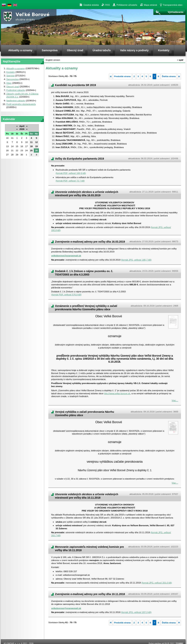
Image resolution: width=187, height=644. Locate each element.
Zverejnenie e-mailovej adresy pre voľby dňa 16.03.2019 (90, 242)
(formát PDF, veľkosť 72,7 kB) (70, 181)
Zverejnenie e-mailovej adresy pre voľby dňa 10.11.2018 (90, 594)
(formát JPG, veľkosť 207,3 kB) (136, 612)
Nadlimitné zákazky (16, 100)
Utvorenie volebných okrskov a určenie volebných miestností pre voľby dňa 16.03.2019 (87, 194)
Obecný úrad (13, 87)
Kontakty (10, 72)
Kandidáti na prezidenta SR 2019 (75, 85)
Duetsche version (9, 5)
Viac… (175, 400)
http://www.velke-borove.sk (117, 393)
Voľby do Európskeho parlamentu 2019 (79, 159)
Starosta (10, 76)
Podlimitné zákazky (16, 90)
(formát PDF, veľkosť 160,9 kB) (71, 173)
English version (15, 5)
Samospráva (12, 79)
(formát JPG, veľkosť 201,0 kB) (157, 583)
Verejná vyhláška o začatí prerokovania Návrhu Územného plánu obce (85, 414)
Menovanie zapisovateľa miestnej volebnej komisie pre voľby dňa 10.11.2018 (89, 549)
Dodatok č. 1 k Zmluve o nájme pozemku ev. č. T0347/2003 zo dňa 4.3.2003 (84, 273)
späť (180, 60)
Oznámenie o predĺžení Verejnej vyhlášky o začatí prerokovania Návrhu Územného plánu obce (86, 308)
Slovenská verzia (4, 5)
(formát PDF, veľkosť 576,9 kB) (66, 294)
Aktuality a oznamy (15, 68)
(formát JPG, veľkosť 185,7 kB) (136, 260)
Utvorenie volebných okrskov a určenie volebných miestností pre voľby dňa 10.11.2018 (87, 496)
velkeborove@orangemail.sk (66, 256)
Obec (9, 83)
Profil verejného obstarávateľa (21, 104)
